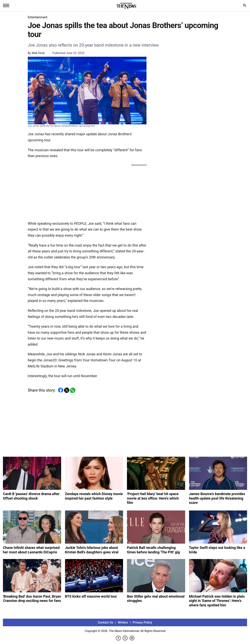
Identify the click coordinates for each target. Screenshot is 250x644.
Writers (123, 622)
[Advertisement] (87, 192)
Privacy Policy (142, 622)
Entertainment (38, 17)
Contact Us (106, 622)
